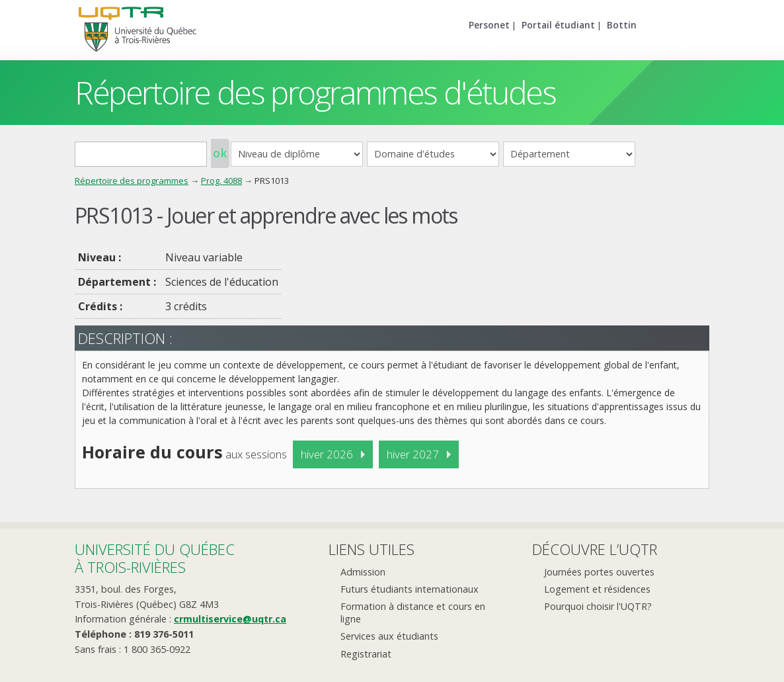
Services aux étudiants (389, 636)
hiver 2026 (327, 454)
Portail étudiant (558, 25)
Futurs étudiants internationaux (410, 589)
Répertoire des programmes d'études (315, 92)
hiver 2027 (413, 454)
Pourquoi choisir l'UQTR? (598, 606)
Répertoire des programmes (132, 181)
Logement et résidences (597, 589)
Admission (363, 572)
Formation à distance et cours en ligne (413, 613)
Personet (489, 25)
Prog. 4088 (221, 181)
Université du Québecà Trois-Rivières (155, 558)
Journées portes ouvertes (599, 572)
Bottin (622, 25)
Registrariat (366, 654)
